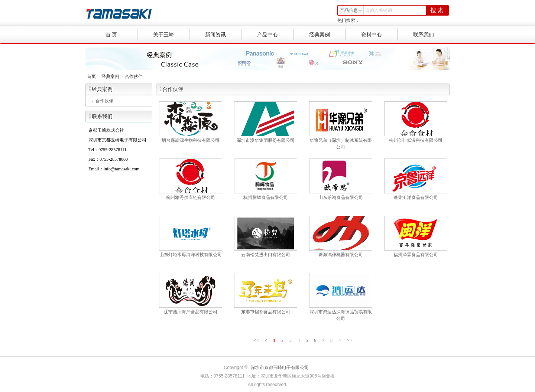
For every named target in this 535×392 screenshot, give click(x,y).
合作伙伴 (134, 76)
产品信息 (351, 10)
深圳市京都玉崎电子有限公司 (280, 367)
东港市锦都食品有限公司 (266, 312)
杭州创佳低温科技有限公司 (416, 140)
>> (350, 340)
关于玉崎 (171, 35)
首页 (91, 76)
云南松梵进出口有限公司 (266, 255)
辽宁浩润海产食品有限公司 (191, 312)
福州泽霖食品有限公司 (416, 255)
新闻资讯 (223, 35)
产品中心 (275, 35)
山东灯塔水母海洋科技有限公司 (191, 255)
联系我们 (424, 35)
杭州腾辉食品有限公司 (266, 197)
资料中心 (380, 35)
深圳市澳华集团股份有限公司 (266, 140)
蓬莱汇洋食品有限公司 (416, 197)
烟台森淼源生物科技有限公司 (191, 140)
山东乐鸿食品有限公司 (341, 197)
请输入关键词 (379, 10)
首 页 (121, 35)
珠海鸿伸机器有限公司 (341, 255)
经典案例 (328, 35)
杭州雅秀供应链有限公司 (191, 197)
